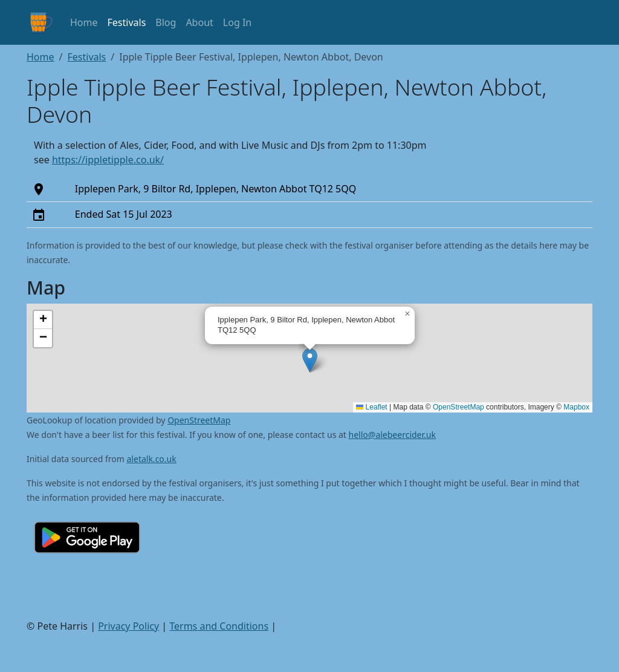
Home (84, 22)
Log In (237, 22)
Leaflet (371, 407)
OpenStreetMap (459, 407)
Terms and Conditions (219, 626)
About (199, 22)
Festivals (127, 22)
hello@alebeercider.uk (392, 435)
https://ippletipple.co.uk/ (108, 160)
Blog (166, 22)
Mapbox (576, 407)
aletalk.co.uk (152, 459)
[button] (310, 360)
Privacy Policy (128, 626)
